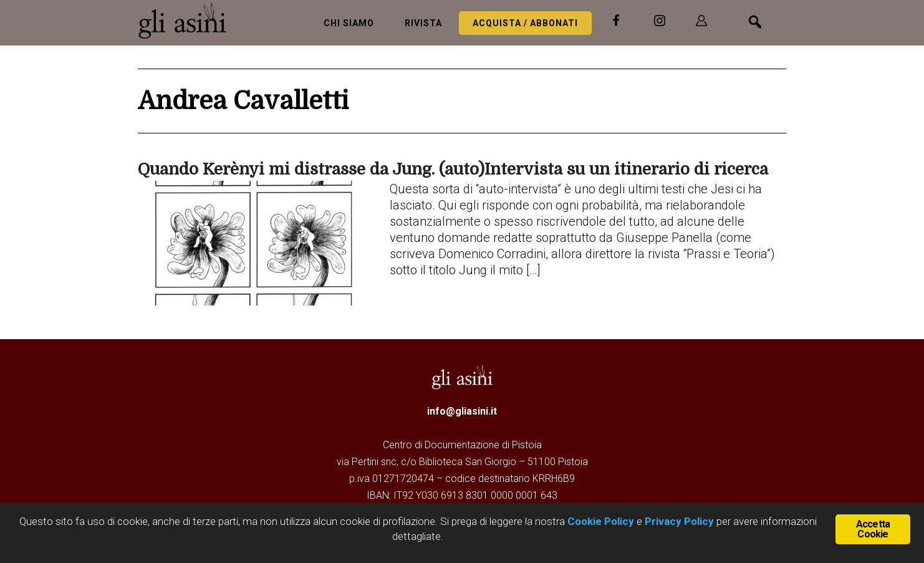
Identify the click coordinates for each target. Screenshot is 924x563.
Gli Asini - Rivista (188, 21)
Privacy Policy (679, 521)
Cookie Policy (599, 521)
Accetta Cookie (873, 529)
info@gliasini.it (462, 411)
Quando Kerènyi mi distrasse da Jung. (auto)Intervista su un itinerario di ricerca (453, 169)
